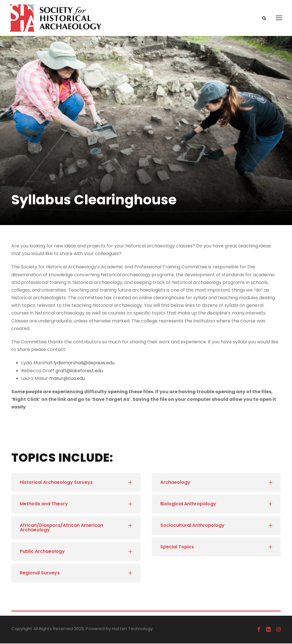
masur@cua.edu (67, 379)
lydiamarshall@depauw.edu (84, 363)
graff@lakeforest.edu (79, 371)
